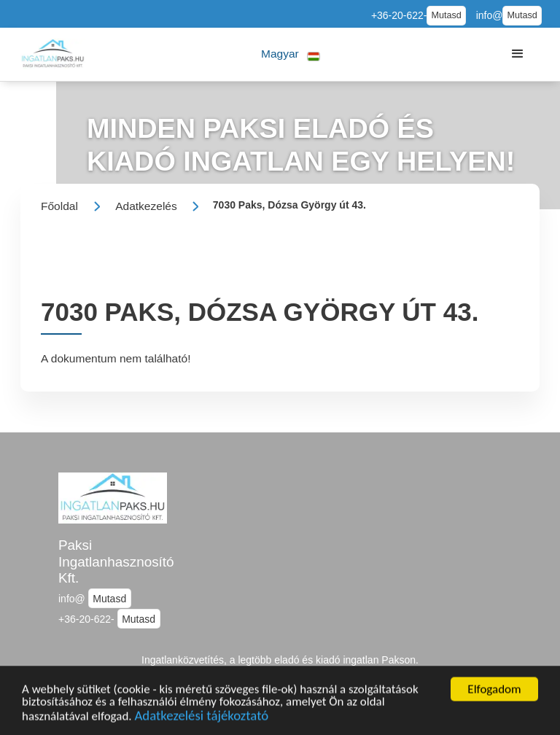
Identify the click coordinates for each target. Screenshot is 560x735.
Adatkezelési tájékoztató (202, 724)
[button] (291, 54)
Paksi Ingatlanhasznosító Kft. (116, 561)
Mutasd (446, 15)
